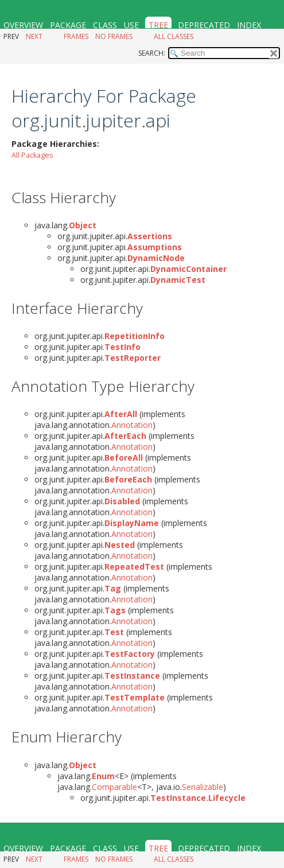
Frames (76, 36)
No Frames (114, 36)
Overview (23, 25)
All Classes (174, 36)
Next (34, 36)
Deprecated (204, 25)
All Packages (32, 155)
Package (68, 25)
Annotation (132, 425)
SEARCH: (152, 53)
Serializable (203, 787)
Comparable (114, 787)
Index (249, 25)
